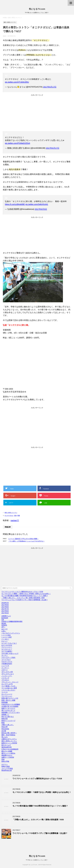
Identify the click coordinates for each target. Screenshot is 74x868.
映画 (3, 723)
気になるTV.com (37, 9)
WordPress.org (7, 770)
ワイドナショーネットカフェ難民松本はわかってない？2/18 (22, 592)
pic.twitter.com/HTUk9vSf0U (17, 82)
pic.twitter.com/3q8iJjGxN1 (37, 204)
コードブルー (6, 660)
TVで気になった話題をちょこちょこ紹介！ (37, 860)
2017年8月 (5, 607)
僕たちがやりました (8, 711)
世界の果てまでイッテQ (10, 698)
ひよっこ (5, 641)
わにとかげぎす (7, 645)
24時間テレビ (6, 616)
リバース (5, 692)
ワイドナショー (7, 696)
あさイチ (5, 629)
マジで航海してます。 (9, 686)
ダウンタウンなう (8, 674)
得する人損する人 (8, 717)
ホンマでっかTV (7, 684)
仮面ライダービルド (8, 708)
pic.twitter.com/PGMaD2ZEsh (17, 143)
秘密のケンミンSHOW (9, 743)
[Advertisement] (37, 113)
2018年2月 (5, 603)
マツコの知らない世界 (9, 688)
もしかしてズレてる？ (9, 643)
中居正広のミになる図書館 (11, 704)
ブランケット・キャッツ (10, 682)
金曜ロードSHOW (8, 757)
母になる (5, 737)
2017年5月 (5, 613)
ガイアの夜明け (7, 651)
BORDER (5, 618)
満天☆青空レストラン (11, 513)
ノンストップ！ (7, 676)
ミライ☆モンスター (8, 690)
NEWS (4, 623)
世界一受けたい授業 (8, 700)
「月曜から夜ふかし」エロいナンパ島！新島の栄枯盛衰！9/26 (23, 598)
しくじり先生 (6, 635)
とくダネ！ (5, 639)
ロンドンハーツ (7, 694)
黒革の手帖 (5, 761)
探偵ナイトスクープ (8, 721)
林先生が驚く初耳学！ (9, 733)
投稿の (6, 766)
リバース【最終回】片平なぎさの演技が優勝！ (23, 539)
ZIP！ (3, 627)
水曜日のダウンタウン (9, 739)
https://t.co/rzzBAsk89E (15, 204)
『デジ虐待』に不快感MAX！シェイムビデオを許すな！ (26, 541)
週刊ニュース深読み (8, 753)
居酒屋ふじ (5, 715)
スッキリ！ (5, 668)
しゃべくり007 (7, 637)
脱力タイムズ (6, 745)
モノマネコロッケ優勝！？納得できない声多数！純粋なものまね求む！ (26, 594)
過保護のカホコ (7, 755)
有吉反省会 (5, 729)
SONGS (4, 625)
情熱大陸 (5, 719)
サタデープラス (7, 662)
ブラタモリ (5, 680)
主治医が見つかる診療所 (10, 706)
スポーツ (5, 670)
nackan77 (15, 520)
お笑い (4, 631)
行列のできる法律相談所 (10, 749)
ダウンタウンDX (7, 672)
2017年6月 (5, 611)
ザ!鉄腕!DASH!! (7, 664)
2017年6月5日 (41, 209)
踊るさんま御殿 (7, 751)
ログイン (5, 764)
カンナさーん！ (7, 649)
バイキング (5, 678)
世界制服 (5, 702)
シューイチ (5, 666)
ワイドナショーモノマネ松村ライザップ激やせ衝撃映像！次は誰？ (25, 600)
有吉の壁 (5, 727)
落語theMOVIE (7, 747)
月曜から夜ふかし (8, 725)
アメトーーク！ (7, 647)
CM (3, 620)
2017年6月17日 (50, 87)
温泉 (15, 516)
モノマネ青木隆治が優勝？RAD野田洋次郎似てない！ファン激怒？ (25, 596)
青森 (19, 516)
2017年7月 (5, 609)
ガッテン (5, 656)
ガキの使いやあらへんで (10, 653)
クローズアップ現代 (8, 658)
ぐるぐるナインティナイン (11, 633)
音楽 (3, 759)
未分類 (4, 731)
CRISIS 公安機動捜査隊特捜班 (12, 622)
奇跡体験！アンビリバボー (11, 713)
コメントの (7, 769)
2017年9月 (5, 605)
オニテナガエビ (9, 516)
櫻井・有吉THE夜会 (8, 735)
